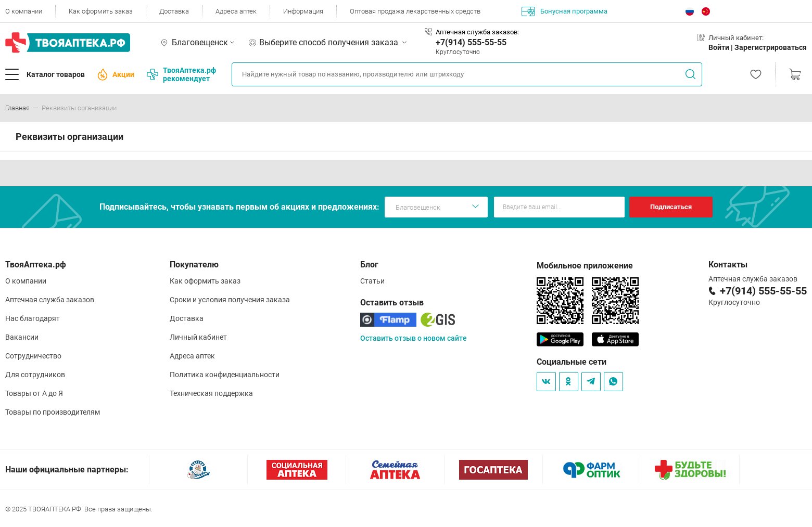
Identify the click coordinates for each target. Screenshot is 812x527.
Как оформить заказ (101, 11)
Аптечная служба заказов (50, 300)
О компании (24, 11)
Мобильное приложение (585, 266)
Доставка (174, 11)
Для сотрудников (35, 375)
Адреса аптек (236, 11)
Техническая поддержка (211, 393)
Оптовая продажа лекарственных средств (415, 11)
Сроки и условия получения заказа (230, 300)
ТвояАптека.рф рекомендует (181, 74)
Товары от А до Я (34, 393)
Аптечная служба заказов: (477, 32)
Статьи (372, 281)
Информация (303, 11)
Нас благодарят (33, 318)
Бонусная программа (564, 11)
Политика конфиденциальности (225, 375)
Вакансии (22, 337)
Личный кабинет (198, 337)
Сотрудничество (33, 356)
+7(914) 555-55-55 (471, 42)
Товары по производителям (53, 412)
